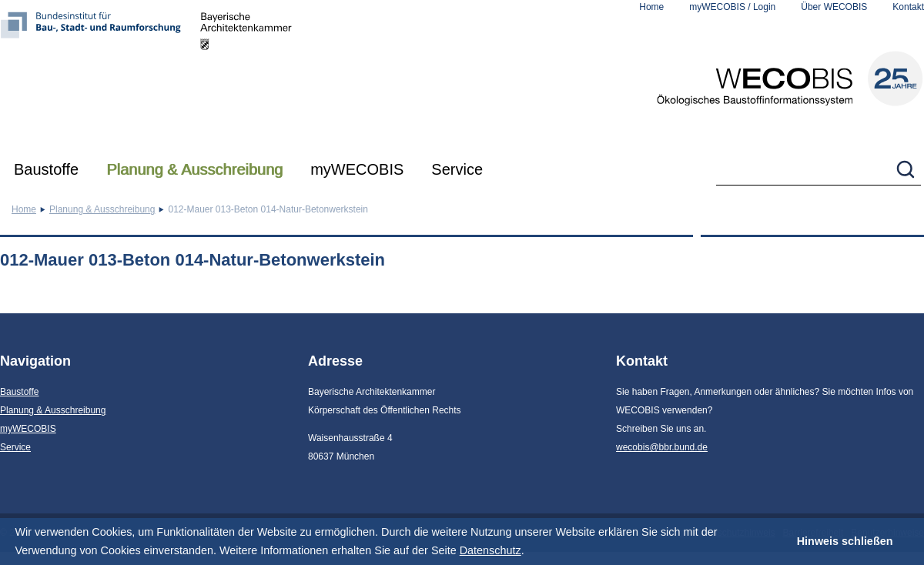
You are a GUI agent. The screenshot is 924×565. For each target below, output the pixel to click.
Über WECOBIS (834, 7)
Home (651, 7)
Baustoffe (46, 169)
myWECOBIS (357, 169)
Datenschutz (490, 550)
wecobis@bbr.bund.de (662, 447)
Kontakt (908, 7)
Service (457, 169)
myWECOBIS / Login (732, 7)
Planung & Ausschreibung (194, 169)
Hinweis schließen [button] (845, 541)
